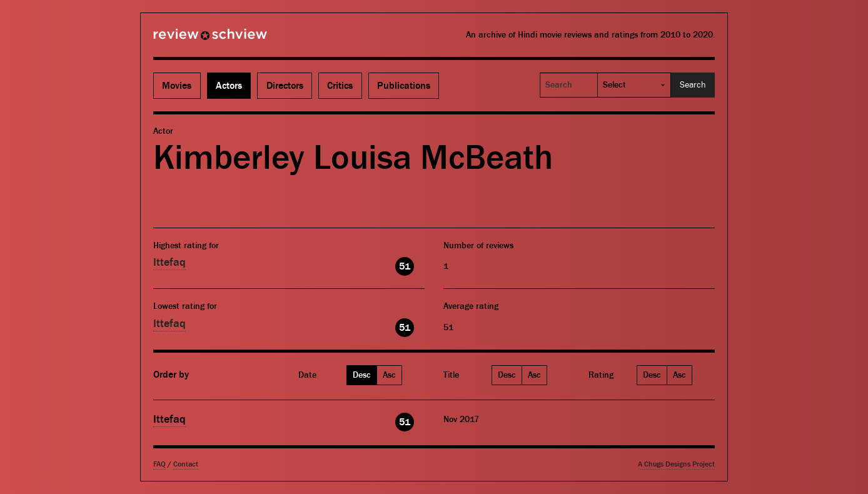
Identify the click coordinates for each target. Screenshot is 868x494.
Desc (362, 375)
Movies (177, 86)
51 (405, 266)
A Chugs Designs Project (676, 464)
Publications (404, 86)
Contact (186, 464)
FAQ (159, 464)
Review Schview (189, 39)
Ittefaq (169, 262)
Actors (229, 86)
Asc (389, 375)
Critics (340, 86)
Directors (285, 86)
